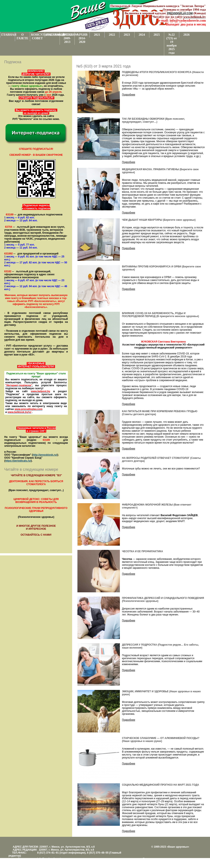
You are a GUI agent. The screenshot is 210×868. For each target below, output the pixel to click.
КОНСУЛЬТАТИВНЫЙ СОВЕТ (38, 36)
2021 (97, 35)
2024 (142, 35)
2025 (157, 35)
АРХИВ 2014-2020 (82, 38)
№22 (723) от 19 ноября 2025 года (172, 44)
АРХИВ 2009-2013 (67, 38)
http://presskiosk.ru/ (45, 455)
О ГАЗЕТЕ (22, 36)
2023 (127, 35)
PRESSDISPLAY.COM (180, 13)
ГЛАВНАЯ (8, 35)
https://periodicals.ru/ (18, 461)
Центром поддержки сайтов (159, 862)
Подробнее (129, 95)
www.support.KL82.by (189, 862)
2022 (112, 35)
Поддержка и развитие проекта (161, 859)
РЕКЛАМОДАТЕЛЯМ (53, 35)
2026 (187, 35)
